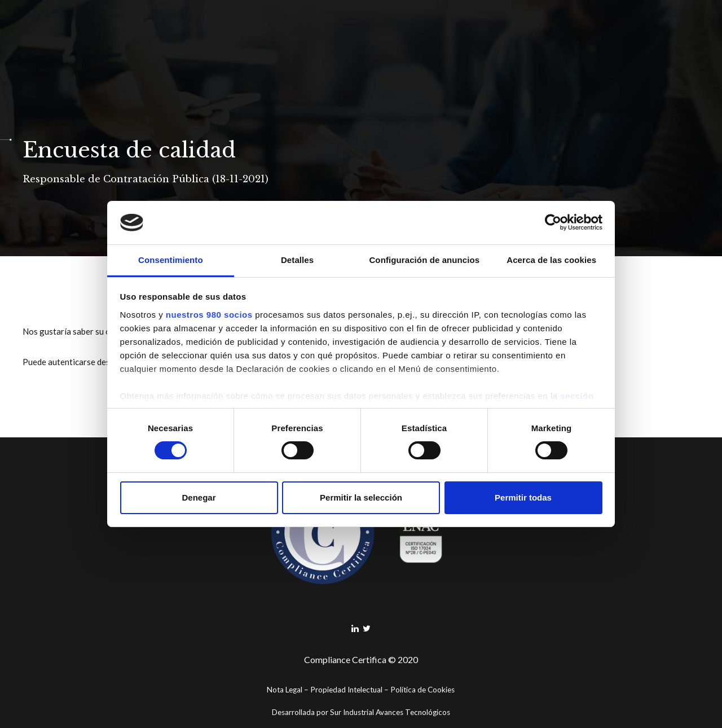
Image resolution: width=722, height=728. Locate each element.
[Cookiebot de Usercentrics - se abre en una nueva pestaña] (553, 222)
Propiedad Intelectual (346, 690)
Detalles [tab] (297, 260)
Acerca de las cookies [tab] (551, 260)
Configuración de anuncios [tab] (424, 260)
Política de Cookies (422, 690)
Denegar (199, 497)
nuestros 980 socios (209, 315)
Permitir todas (523, 497)
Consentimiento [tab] (171, 260)
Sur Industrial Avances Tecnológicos (390, 712)
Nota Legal (285, 690)
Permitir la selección (361, 497)
